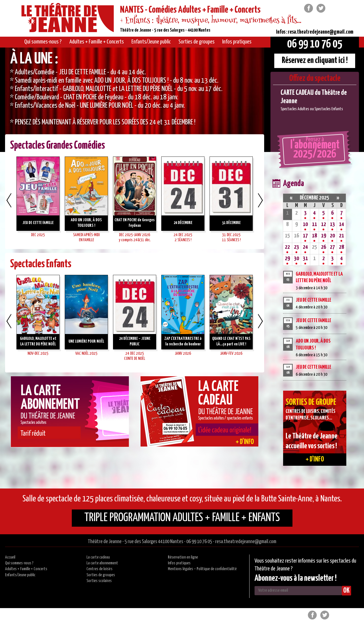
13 (332, 224)
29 (287, 259)
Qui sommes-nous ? (19, 563)
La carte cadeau (98, 557)
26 (324, 247)
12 (324, 224)
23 (297, 247)
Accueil (10, 557)
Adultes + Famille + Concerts (26, 569)
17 (305, 236)
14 (342, 224)
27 (332, 247)
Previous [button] (9, 200)
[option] (135, 100)
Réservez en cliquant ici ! (315, 61)
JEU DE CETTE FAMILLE (313, 300)
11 (314, 224)
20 (332, 236)
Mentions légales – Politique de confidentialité (202, 569)
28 (342, 247)
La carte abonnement (102, 563)
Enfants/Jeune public (20, 575)
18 (314, 236)
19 (324, 236)
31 (305, 259)
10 (305, 224)
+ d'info (315, 459)
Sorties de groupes (101, 575)
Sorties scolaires (99, 581)
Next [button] (260, 200)
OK (346, 591)
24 (305, 247)
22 (287, 247)
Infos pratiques (179, 563)
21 (342, 236)
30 (297, 259)
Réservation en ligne (183, 557)
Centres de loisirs (99, 569)
